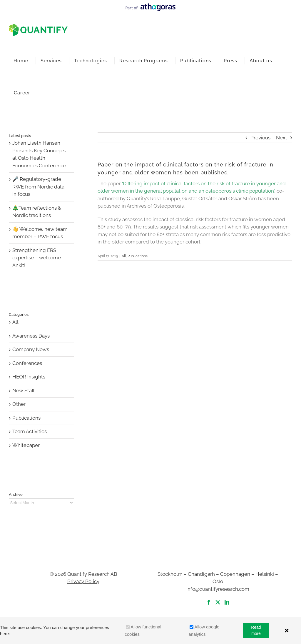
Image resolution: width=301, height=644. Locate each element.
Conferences (27, 363)
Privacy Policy (83, 581)
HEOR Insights (29, 377)
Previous (260, 138)
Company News (31, 349)
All (124, 256)
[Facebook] (209, 602)
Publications (138, 256)
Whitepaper (26, 445)
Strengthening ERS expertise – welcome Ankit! (37, 258)
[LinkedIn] (227, 602)
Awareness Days (31, 336)
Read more (256, 630)
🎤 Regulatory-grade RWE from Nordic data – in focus (40, 187)
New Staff (24, 391)
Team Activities (30, 431)
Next (282, 138)
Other (19, 404)
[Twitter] (218, 602)
